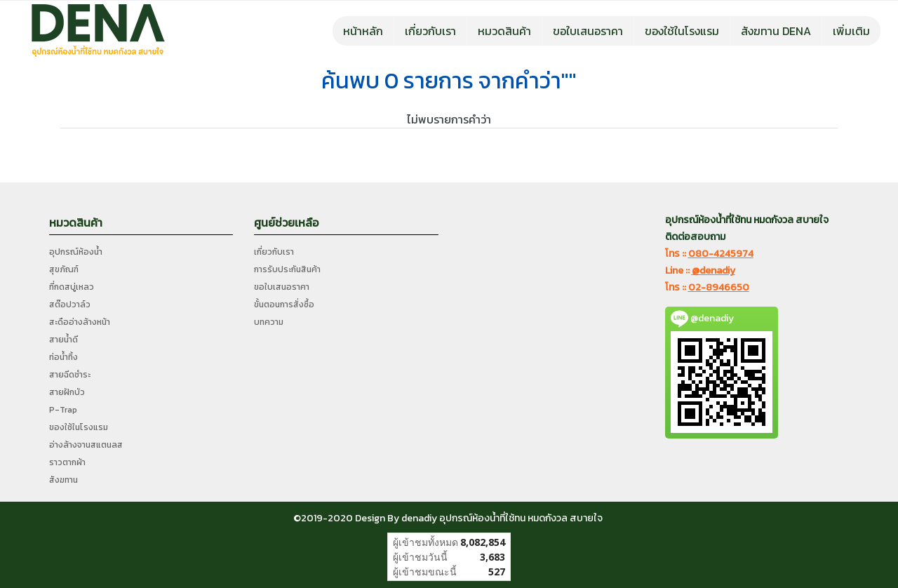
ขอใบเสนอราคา (588, 31)
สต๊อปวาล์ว (70, 305)
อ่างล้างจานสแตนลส (86, 445)
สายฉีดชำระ (70, 375)
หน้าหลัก (363, 31)
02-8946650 (719, 287)
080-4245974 (721, 254)
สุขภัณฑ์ (64, 269)
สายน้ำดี (63, 340)
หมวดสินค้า (504, 31)
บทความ (269, 322)
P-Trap (63, 410)
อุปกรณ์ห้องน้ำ (76, 252)
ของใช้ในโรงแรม (682, 31)
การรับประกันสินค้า (287, 269)
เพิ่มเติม (851, 31)
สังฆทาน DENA (776, 31)
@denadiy (713, 270)
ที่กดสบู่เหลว (72, 287)
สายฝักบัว (67, 392)
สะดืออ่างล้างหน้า (80, 322)
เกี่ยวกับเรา (430, 31)
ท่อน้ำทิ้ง (63, 357)
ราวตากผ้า (67, 462)
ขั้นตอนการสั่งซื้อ (284, 305)
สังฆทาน (63, 480)
